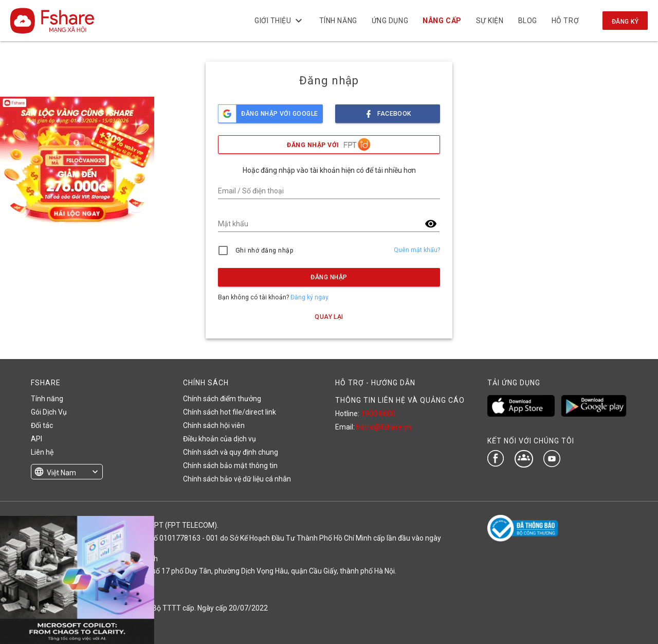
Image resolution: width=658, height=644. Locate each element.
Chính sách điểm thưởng (222, 399)
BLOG (527, 21)
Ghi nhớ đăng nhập (264, 251)
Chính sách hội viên (214, 425)
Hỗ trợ (565, 21)
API (36, 439)
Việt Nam (61, 473)
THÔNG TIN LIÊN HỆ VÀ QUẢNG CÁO (400, 400)
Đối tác (42, 425)
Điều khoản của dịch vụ (220, 439)
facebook (388, 111)
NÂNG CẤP (442, 21)
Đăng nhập (329, 277)
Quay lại (329, 317)
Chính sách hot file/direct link (230, 412)
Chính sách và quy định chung (231, 452)
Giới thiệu (280, 21)
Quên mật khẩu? (417, 250)
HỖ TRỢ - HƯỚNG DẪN (375, 383)
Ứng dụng (390, 21)
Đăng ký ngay (309, 297)
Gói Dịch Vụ (49, 412)
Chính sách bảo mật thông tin (230, 466)
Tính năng (338, 21)
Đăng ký (625, 22)
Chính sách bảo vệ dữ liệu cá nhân (237, 479)
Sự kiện (489, 21)
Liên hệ (42, 452)
